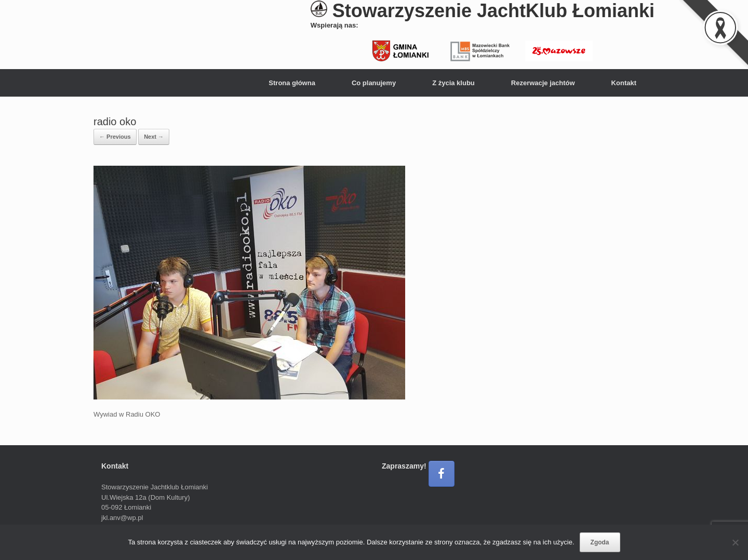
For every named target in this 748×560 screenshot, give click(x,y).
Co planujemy (374, 83)
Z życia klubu (453, 83)
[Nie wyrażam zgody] (735, 542)
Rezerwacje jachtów (543, 83)
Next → (154, 137)
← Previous (115, 137)
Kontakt (624, 83)
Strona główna (292, 83)
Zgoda (600, 542)
